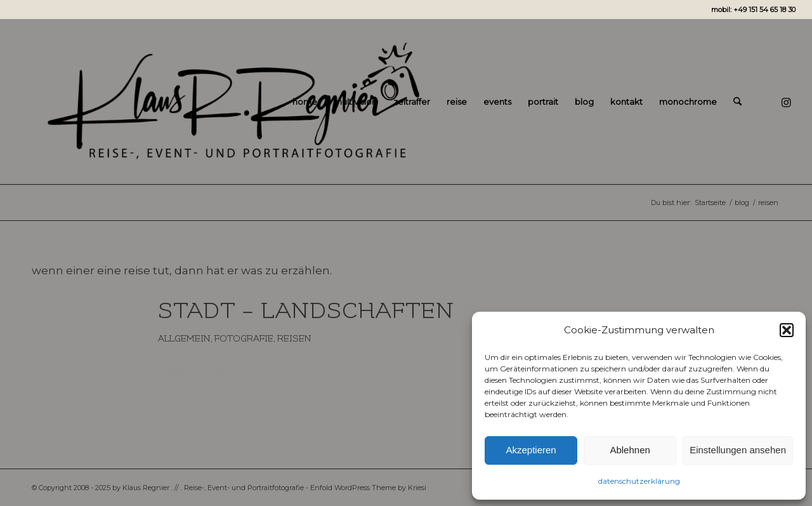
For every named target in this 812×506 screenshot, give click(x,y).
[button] (787, 330)
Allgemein (184, 339)
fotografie (244, 339)
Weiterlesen (200, 372)
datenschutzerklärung (639, 481)
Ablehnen (630, 450)
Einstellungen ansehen (738, 450)
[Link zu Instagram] (786, 101)
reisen (294, 339)
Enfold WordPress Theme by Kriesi (368, 488)
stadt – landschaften (306, 311)
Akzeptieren (531, 450)
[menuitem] (305, 102)
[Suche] (737, 102)
